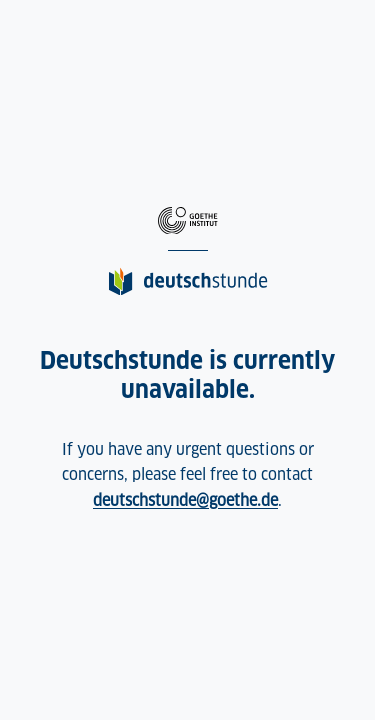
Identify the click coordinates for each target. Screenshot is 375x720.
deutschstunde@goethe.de (185, 500)
